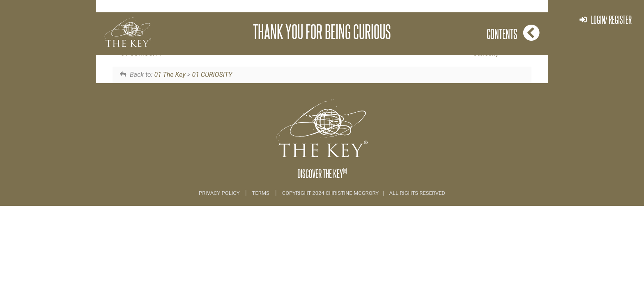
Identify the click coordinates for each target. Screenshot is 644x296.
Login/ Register (606, 20)
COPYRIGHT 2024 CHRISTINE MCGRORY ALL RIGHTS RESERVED (364, 193)
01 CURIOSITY (212, 75)
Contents (513, 33)
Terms (261, 193)
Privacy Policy (220, 193)
